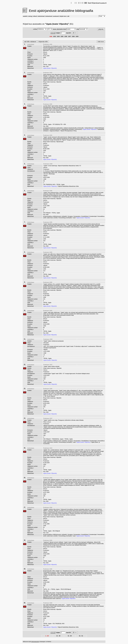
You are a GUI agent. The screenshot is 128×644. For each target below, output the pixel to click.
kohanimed (49, 16)
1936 (66, 36)
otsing (30, 16)
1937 (70, 36)
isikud (35, 16)
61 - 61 (81, 636)
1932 (55, 36)
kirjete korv (63, 16)
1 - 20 (47, 636)
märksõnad (41, 16)
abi (68, 16)
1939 (77, 36)
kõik (51, 36)
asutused (56, 16)
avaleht (25, 16)
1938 (73, 36)
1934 (58, 36)
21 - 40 (58, 636)
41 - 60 (70, 636)
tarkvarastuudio (35, 642)
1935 (62, 36)
